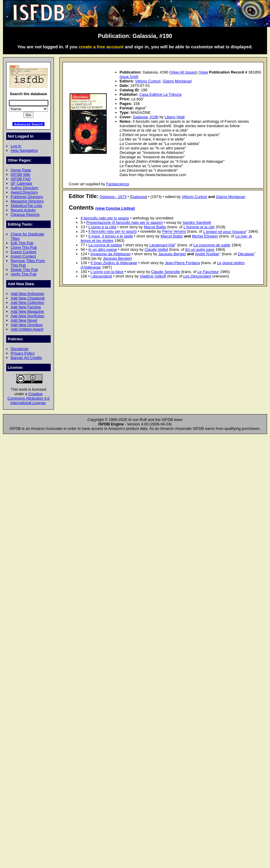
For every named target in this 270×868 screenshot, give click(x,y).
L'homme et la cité (199, 227)
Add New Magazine (27, 311)
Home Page (21, 170)
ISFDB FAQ (21, 179)
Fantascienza (118, 184)
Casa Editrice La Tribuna (160, 94)
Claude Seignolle (166, 272)
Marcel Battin (155, 227)
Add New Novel (24, 320)
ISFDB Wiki (20, 174)
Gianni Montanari (177, 81)
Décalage (246, 254)
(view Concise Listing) (115, 208)
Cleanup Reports (25, 214)
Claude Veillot (156, 249)
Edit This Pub (22, 243)
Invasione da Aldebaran (110, 254)
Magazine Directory (27, 201)
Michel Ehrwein (205, 236)
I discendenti (101, 276)
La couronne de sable (212, 245)
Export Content (23, 252)
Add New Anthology (27, 294)
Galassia (138, 197)
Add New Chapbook (28, 298)
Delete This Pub (24, 270)
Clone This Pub (24, 247)
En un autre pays (200, 249)
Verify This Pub (24, 274)
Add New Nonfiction (28, 316)
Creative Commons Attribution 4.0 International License (28, 398)
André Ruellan (207, 254)
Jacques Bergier (172, 254)
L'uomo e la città (102, 227)
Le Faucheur (208, 272)
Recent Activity (23, 210)
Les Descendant (197, 276)
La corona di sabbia (105, 245)
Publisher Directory (27, 197)
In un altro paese (103, 249)
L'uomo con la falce (107, 272)
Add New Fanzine (26, 307)
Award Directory (24, 192)
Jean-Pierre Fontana (182, 263)
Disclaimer (20, 349)
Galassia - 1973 (113, 197)
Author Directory (25, 188)
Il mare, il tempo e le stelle (111, 236)
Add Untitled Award (27, 329)
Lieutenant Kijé (162, 245)
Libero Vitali (174, 117)
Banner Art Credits (26, 358)
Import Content (23, 256)
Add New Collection (27, 303)
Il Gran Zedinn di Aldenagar (114, 263)
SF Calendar (21, 183)
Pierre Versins (174, 232)
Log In (16, 146)
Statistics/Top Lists (27, 206)
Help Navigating (24, 150)
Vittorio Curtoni (148, 81)
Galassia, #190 (146, 117)
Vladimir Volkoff (153, 276)
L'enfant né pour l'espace (225, 232)
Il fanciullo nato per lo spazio (105, 218)
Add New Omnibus (27, 325)
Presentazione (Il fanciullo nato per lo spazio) (125, 222)
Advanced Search (28, 124)
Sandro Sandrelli (197, 222)
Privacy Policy (23, 353)
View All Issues (183, 72)
